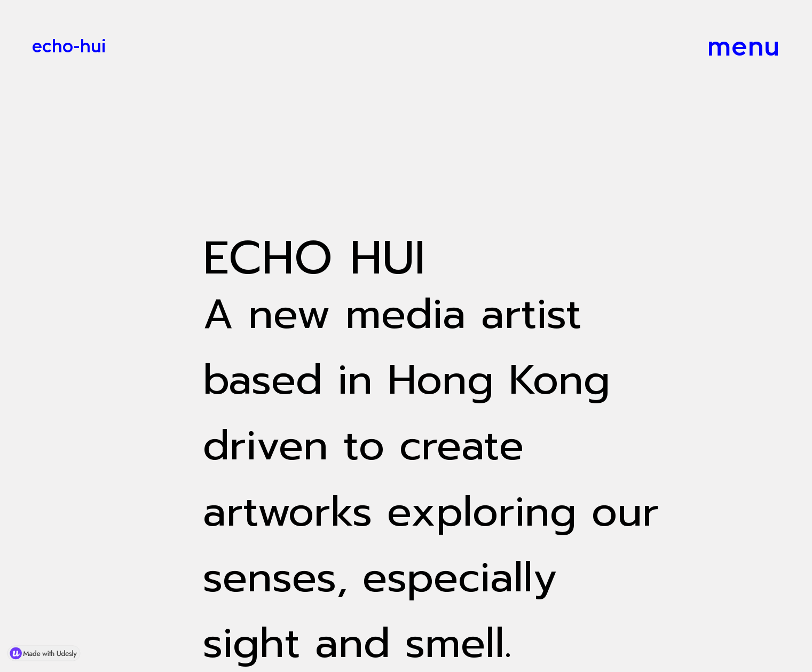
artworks (287, 512)
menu (743, 46)
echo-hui (69, 46)
